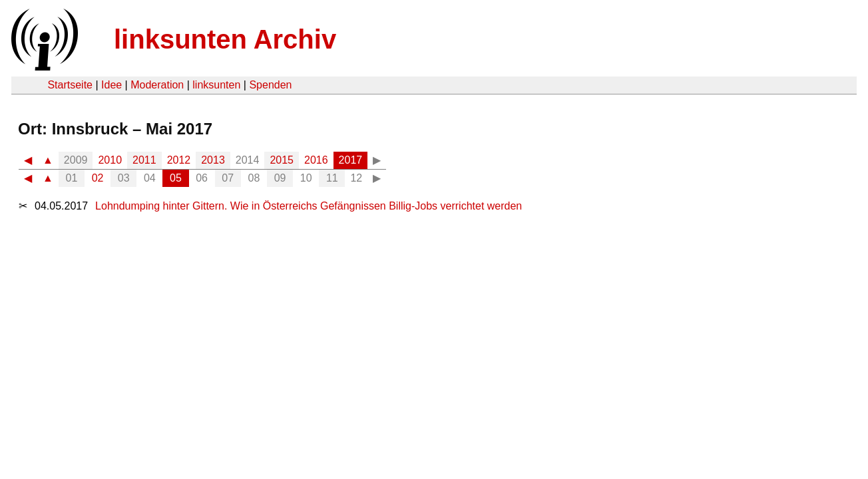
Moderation (157, 85)
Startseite (70, 85)
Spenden (270, 85)
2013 (213, 160)
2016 (316, 160)
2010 (110, 160)
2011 (144, 160)
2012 (179, 160)
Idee (111, 85)
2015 (282, 160)
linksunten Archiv (225, 39)
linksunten (216, 85)
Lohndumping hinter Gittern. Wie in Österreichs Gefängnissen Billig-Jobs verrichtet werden (309, 206)
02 (98, 178)
